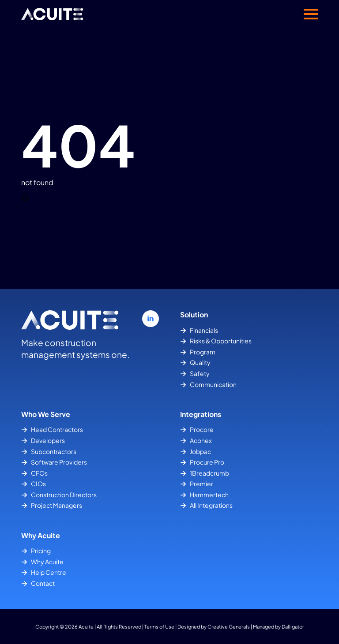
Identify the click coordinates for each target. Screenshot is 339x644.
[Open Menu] (311, 14)
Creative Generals (229, 626)
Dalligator (293, 626)
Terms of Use (159, 626)
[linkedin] (151, 319)
